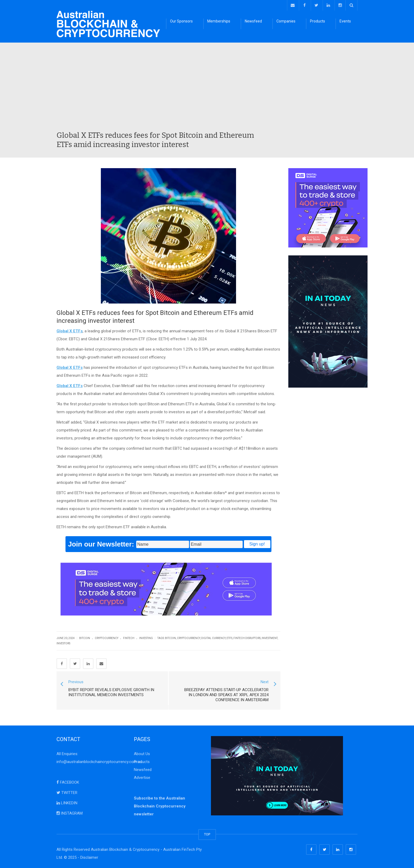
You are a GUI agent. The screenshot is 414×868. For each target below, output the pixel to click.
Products (317, 21)
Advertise (142, 778)
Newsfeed (253, 21)
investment (270, 638)
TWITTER (67, 793)
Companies (286, 21)
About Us (142, 754)
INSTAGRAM (70, 813)
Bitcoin (85, 638)
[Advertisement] (207, 91)
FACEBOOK (68, 782)
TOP (207, 834)
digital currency (213, 638)
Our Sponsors (181, 21)
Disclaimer (89, 857)
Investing (146, 638)
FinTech (129, 638)
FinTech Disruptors (247, 638)
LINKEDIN (67, 803)
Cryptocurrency (107, 638)
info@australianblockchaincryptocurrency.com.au (99, 762)
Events (345, 21)
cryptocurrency (189, 638)
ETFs (229, 638)
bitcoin (170, 638)
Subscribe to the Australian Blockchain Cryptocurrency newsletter (160, 806)
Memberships (219, 21)
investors (63, 643)
